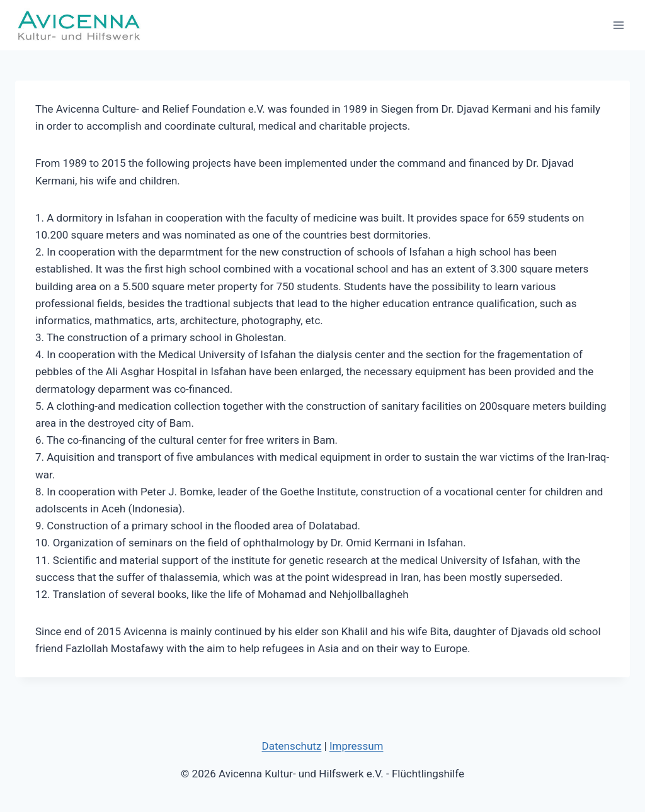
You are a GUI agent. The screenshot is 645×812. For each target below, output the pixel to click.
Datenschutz (292, 746)
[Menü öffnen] (618, 25)
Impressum (357, 746)
